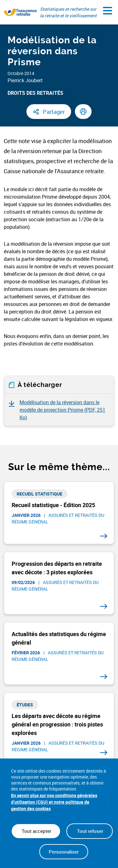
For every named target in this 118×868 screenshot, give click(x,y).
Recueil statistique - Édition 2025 (53, 505)
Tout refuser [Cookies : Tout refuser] (90, 831)
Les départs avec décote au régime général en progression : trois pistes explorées (57, 724)
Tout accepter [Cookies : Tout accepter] (36, 831)
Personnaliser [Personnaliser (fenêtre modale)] (64, 852)
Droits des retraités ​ (36, 93)
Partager (54, 112)
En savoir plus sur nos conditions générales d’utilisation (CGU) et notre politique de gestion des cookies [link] (54, 802)
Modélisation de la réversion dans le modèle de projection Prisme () (62, 410)
